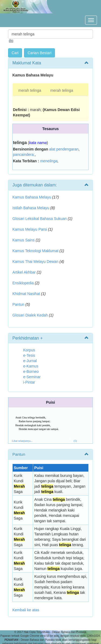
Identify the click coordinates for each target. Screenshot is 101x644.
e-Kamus (31, 366)
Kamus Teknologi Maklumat (35, 251)
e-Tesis (29, 355)
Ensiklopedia (23, 283)
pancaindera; (24, 154)
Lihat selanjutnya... (22, 441)
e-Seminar (32, 377)
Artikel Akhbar (24, 272)
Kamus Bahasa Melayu (32, 197)
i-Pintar (29, 382)
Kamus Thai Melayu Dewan (35, 262)
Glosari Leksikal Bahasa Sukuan (40, 219)
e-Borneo (31, 371)
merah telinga (30, 90)
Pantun (18, 304)
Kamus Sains (23, 240)
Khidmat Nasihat (26, 294)
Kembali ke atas (26, 610)
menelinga (49, 161)
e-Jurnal (30, 361)
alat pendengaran (64, 149)
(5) (75, 441)
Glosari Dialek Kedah (30, 315)
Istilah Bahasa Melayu (31, 208)
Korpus (29, 350)
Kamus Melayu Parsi (30, 229)
